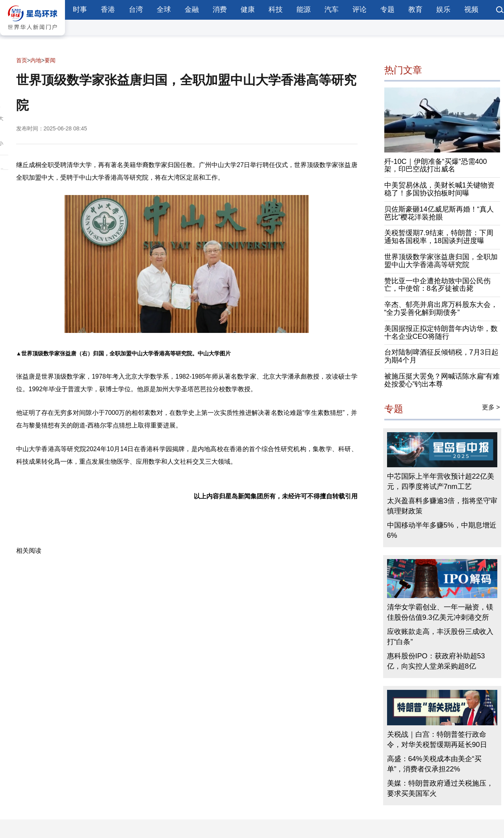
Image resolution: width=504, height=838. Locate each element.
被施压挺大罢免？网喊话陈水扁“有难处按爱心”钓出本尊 (442, 380)
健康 (248, 9)
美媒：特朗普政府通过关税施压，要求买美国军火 (440, 788)
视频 (471, 9)
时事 (80, 9)
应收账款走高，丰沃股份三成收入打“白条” (440, 637)
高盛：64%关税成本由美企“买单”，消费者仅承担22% (434, 764)
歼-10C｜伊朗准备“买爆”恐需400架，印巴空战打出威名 (436, 165)
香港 (108, 9)
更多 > (491, 407)
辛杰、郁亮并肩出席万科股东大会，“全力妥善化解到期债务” (441, 308)
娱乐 (443, 9)
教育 (415, 9)
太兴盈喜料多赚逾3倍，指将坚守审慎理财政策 (442, 506)
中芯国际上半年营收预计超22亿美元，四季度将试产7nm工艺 (441, 481)
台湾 (136, 9)
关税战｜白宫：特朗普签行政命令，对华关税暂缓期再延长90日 (437, 740)
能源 (304, 9)
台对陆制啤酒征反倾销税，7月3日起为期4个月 (441, 356)
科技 (276, 9)
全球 (164, 9)
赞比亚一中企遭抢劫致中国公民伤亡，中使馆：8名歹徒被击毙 (437, 285)
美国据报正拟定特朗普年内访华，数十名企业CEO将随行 (441, 333)
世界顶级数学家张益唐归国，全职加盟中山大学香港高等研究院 (441, 261)
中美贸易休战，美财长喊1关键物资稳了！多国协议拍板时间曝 (439, 189)
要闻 (50, 60)
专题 (387, 9)
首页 (22, 60)
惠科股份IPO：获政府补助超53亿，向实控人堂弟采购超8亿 (436, 661)
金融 (192, 9)
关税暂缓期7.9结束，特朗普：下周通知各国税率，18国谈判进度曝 (439, 237)
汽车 (332, 9)
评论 (359, 9)
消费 (220, 9)
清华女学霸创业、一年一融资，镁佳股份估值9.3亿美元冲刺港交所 (440, 612)
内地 (36, 60)
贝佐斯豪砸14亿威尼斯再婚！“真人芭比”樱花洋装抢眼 (439, 213)
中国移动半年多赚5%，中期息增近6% (442, 530)
